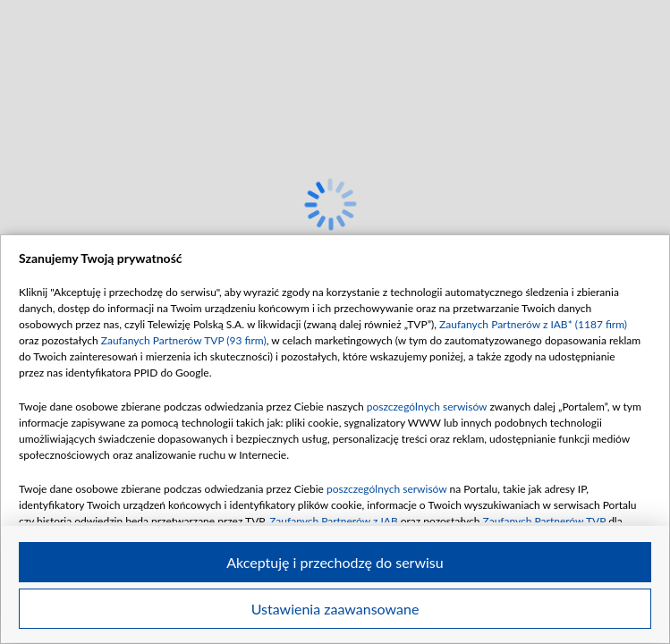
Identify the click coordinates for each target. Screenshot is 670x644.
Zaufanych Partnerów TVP (545, 521)
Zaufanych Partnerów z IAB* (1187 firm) (533, 324)
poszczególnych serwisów (427, 407)
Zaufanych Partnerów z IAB (334, 521)
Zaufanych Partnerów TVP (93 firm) (184, 340)
